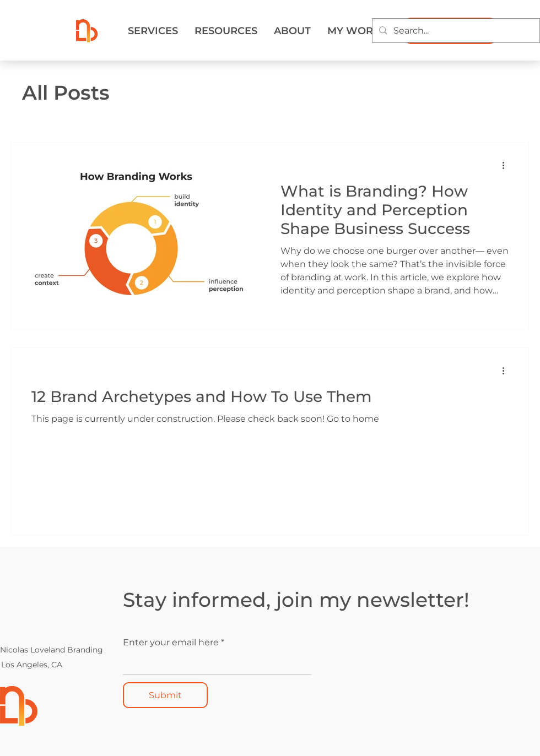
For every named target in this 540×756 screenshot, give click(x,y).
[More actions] (507, 165)
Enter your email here (171, 643)
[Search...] (455, 31)
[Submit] (165, 695)
